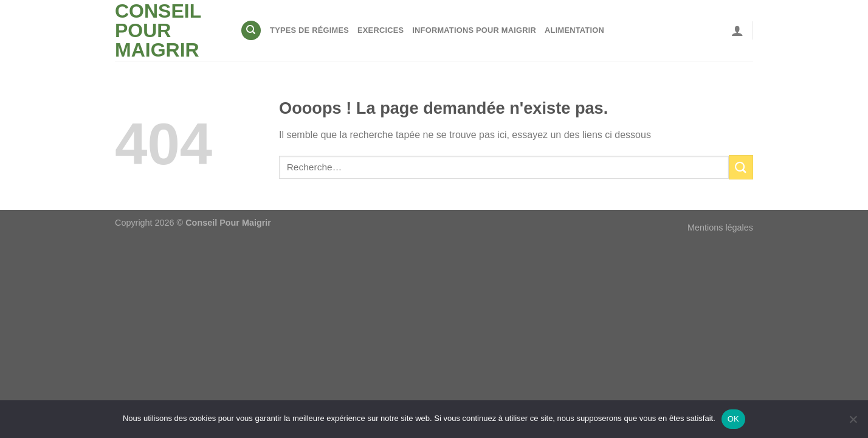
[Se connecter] (737, 30)
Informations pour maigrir (474, 30)
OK (733, 419)
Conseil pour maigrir (158, 30)
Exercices (381, 30)
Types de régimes (309, 30)
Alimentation (574, 30)
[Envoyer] (741, 167)
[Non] (853, 423)
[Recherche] (251, 31)
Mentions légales (720, 228)
